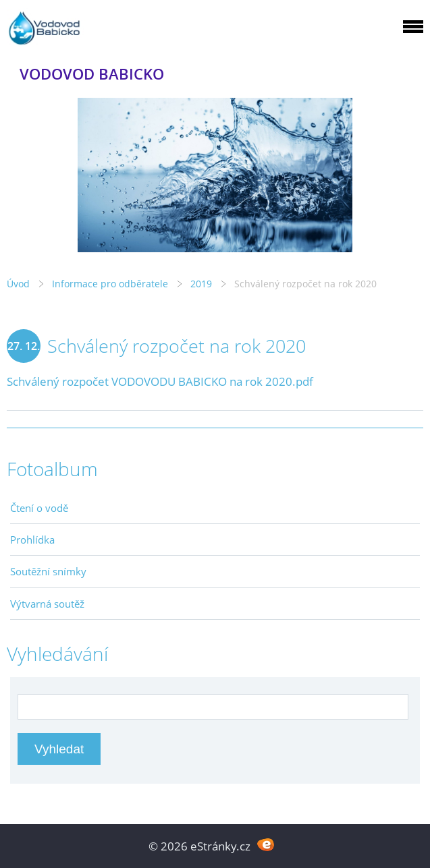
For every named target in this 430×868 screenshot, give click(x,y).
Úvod (18, 284)
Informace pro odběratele (110, 284)
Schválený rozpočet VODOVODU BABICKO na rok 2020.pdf (160, 381)
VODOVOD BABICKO (92, 74)
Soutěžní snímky (48, 571)
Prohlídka (32, 540)
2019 (201, 284)
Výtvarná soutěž (47, 604)
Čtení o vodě (39, 508)
